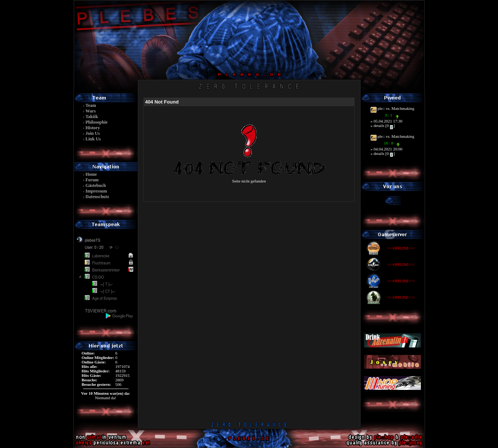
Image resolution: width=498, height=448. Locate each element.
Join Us (93, 133)
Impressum (96, 191)
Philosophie (97, 122)
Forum (92, 180)
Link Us (93, 139)
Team (91, 105)
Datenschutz (97, 197)
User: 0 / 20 (94, 248)
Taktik (92, 117)
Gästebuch (96, 185)
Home (91, 174)
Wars (91, 111)
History (93, 128)
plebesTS (93, 241)
